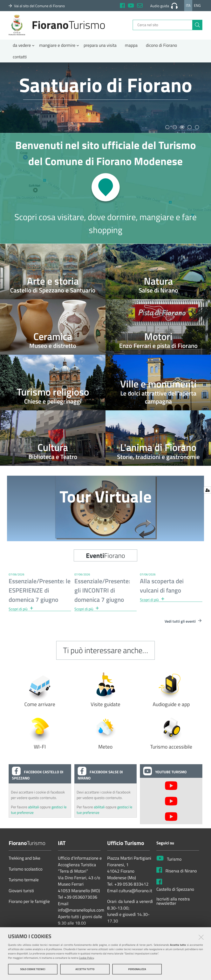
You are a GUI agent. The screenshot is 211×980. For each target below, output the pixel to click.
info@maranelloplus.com (81, 914)
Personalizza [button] (137, 969)
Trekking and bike (25, 862)
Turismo (174, 863)
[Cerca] (197, 27)
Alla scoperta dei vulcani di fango (162, 590)
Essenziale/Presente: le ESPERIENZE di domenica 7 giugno (40, 594)
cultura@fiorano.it (135, 895)
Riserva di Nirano (181, 875)
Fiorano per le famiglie (29, 906)
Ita (188, 5)
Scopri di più (21, 613)
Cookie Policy (86, 958)
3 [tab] (182, 131)
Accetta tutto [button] (85, 969)
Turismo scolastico (26, 873)
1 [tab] (167, 131)
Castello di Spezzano (175, 893)
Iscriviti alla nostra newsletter (173, 905)
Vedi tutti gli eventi (183, 625)
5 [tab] (197, 131)
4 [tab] (190, 131)
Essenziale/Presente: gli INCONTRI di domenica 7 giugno (102, 594)
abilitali (34, 811)
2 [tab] (175, 131)
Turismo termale (24, 884)
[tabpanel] (105, 102)
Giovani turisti (21, 895)
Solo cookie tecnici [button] (33, 969)
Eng (197, 5)
